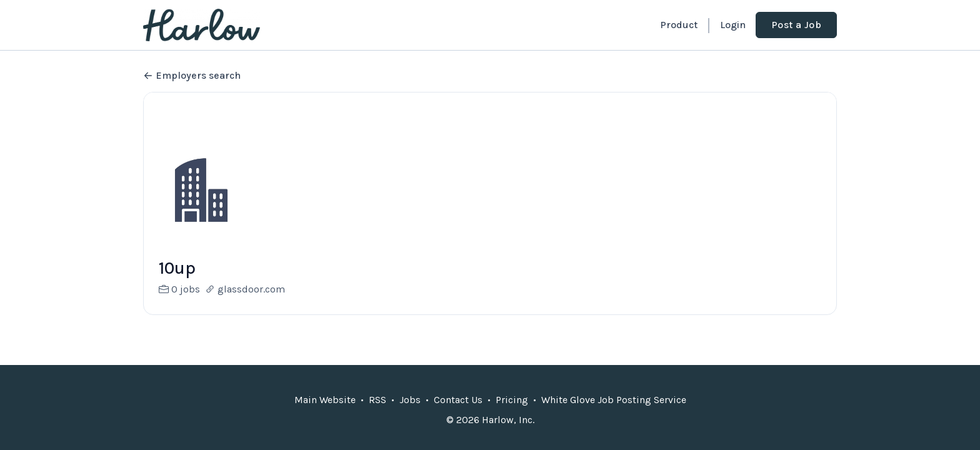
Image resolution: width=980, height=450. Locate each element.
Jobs (410, 400)
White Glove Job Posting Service (614, 400)
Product (679, 25)
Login (733, 25)
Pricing (512, 400)
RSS (377, 400)
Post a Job (796, 25)
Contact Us (458, 400)
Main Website (325, 400)
